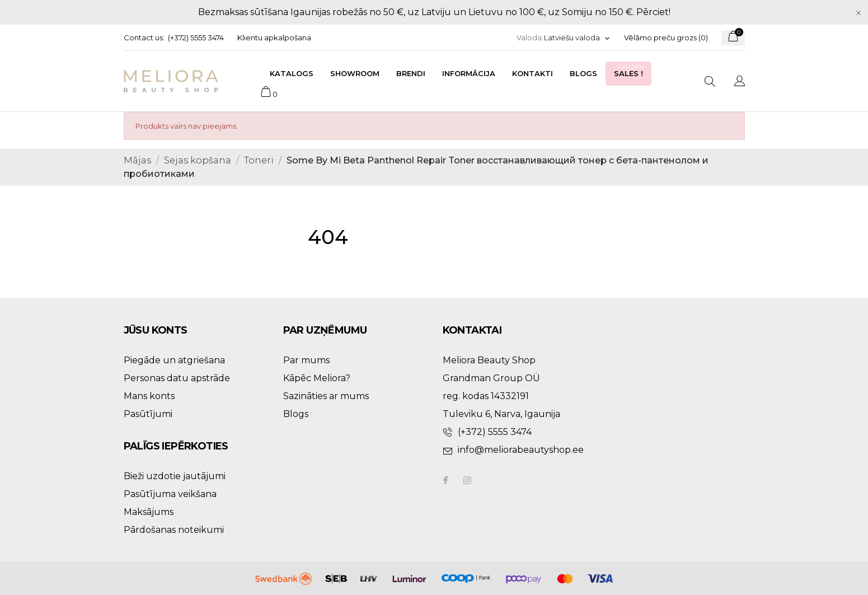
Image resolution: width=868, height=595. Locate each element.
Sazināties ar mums (326, 396)
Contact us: (144, 38)
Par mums (306, 360)
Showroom (355, 73)
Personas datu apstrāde (177, 378)
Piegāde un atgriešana (174, 360)
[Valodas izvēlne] (577, 38)
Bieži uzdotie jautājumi (175, 476)
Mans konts (149, 396)
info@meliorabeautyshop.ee (521, 450)
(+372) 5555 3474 (196, 38)
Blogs (583, 73)
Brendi (411, 73)
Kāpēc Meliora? (317, 378)
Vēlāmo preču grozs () (666, 38)
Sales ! (631, 70)
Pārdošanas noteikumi (174, 530)
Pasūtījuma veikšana (170, 494)
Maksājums (149, 512)
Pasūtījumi (148, 414)
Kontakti (532, 73)
